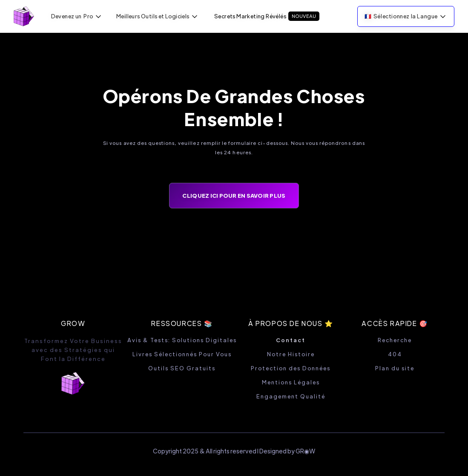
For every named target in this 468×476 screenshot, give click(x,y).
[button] (77, 16)
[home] (24, 16)
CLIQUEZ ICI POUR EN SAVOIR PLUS (234, 195)
